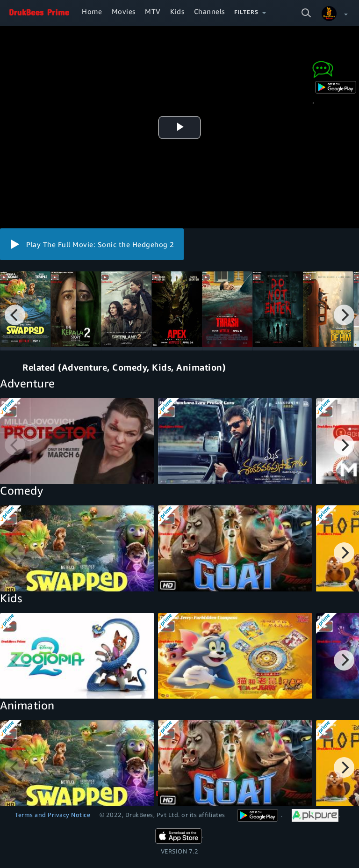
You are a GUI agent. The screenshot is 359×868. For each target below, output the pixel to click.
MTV (153, 11)
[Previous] (15, 315)
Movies (124, 11)
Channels (209, 11)
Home (92, 11)
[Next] (344, 315)
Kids (177, 11)
